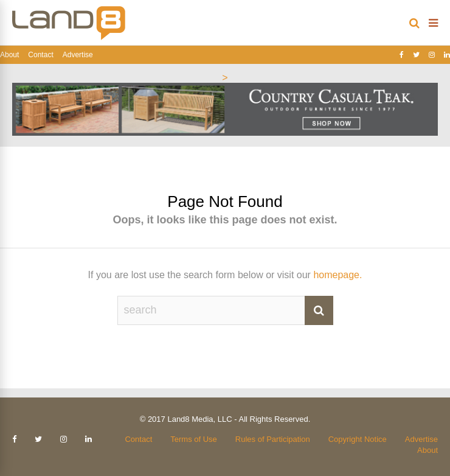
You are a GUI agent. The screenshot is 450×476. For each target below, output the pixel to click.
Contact (40, 55)
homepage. (337, 275)
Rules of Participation (273, 439)
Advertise (78, 55)
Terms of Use (194, 439)
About (9, 55)
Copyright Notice (358, 439)
